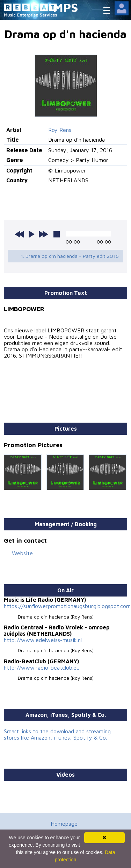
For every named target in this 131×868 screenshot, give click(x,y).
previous (20, 234)
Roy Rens (60, 130)
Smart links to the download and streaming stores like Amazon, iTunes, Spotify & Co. (57, 734)
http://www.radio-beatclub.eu (42, 668)
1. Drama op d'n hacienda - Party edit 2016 (70, 256)
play (31, 234)
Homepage (64, 824)
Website (22, 553)
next (43, 234)
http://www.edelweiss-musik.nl (43, 640)
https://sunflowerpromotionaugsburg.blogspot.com (67, 606)
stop (57, 234)
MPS (66, 7)
